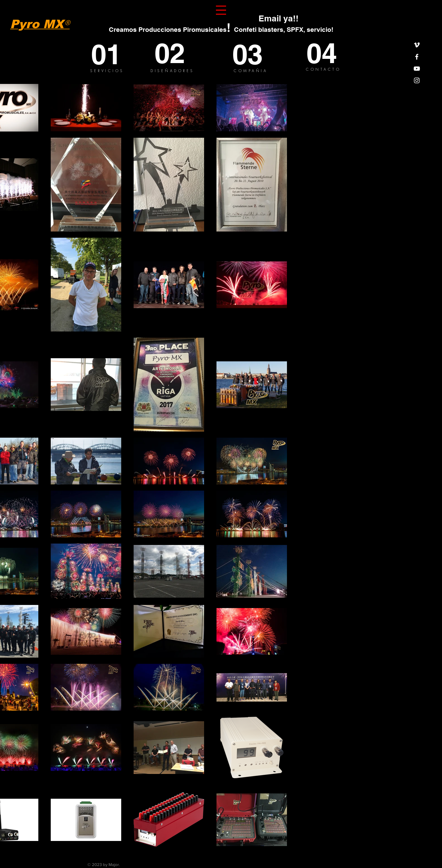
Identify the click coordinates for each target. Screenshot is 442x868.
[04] (327, 53)
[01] (112, 54)
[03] (252, 54)
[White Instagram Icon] (417, 80)
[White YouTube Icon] (417, 69)
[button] (221, 10)
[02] (176, 53)
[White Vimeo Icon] (417, 45)
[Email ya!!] (279, 18)
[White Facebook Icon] (417, 57)
